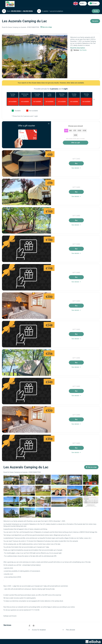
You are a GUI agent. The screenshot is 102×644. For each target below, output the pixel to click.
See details (76, 168)
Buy (76, 163)
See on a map (46, 27)
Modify (96, 11)
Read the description (78, 48)
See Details (83, 50)
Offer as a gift (76, 143)
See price (95, 21)
